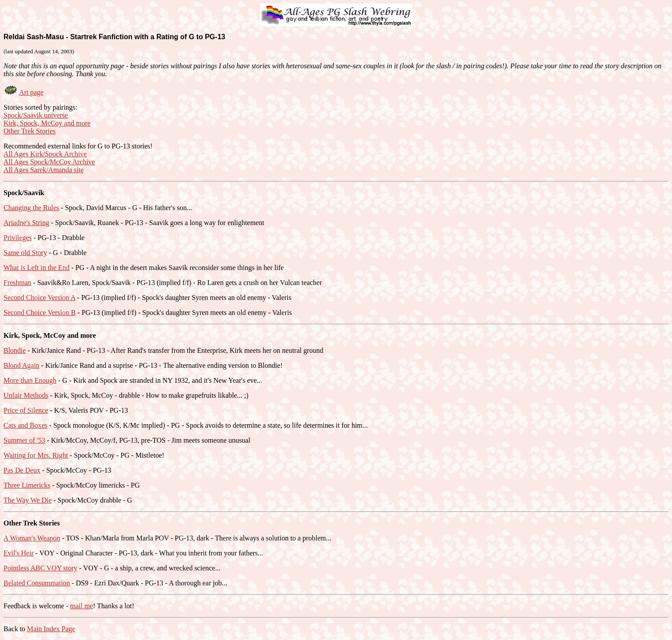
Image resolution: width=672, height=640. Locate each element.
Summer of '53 (24, 440)
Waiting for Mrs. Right (36, 455)
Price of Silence (26, 410)
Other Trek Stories (30, 131)
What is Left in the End (37, 268)
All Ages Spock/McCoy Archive (49, 162)
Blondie (15, 350)
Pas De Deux (22, 470)
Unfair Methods (26, 395)
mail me (82, 606)
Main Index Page (51, 629)
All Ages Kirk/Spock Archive (45, 154)
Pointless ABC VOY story (41, 568)
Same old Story (25, 253)
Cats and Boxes (26, 425)
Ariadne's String (26, 223)
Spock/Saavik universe (36, 115)
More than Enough (30, 380)
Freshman (17, 283)
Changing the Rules (31, 208)
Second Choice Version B (40, 313)
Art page (31, 92)
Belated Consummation (37, 583)
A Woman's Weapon (32, 538)
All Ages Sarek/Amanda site (44, 170)
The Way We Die (28, 500)
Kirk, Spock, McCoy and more (47, 123)
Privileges (18, 238)
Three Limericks (27, 485)
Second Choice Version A (39, 298)
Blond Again (21, 365)
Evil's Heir (19, 553)
